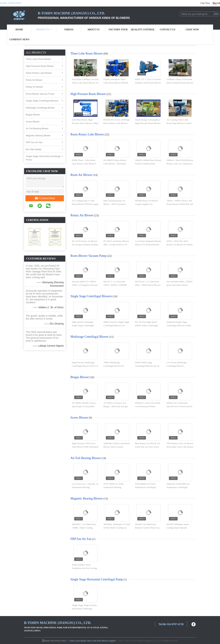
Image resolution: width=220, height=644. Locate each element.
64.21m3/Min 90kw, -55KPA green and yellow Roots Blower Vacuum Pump (179, 285)
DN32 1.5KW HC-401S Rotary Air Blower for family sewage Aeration (180, 244)
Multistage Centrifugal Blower (40, 108)
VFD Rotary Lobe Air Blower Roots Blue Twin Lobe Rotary (180, 445)
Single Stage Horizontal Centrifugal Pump (43, 158)
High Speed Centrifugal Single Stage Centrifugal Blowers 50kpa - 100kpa (83, 325)
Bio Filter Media (34, 149)
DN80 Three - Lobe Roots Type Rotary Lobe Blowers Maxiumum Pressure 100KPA (85, 164)
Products (44, 30)
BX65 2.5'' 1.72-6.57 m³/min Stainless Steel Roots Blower (148, 81)
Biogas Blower (33, 115)
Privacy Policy (60, 641)
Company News (19, 40)
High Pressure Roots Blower (40, 66)
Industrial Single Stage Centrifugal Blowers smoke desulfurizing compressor (179, 325)
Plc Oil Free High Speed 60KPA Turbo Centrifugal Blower (147, 325)
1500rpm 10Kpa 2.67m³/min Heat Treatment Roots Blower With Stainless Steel (180, 83)
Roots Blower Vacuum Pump (40, 94)
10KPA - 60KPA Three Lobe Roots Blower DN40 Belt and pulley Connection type (180, 204)
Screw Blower (33, 122)
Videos (69, 30)
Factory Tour (118, 30)
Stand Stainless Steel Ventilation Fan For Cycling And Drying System (84, 568)
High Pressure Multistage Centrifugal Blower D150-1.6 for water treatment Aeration (85, 366)
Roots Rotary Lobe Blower (39, 73)
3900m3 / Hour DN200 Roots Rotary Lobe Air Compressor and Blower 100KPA (180, 164)
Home (19, 30)
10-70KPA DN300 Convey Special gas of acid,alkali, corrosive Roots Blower (84, 406)
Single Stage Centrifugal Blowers (42, 101)
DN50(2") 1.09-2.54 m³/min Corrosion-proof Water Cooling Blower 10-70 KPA (148, 406)
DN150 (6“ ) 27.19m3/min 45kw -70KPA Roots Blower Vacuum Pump (148, 285)
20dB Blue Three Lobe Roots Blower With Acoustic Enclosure (117, 447)
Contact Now (45, 198)
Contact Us (168, 30)
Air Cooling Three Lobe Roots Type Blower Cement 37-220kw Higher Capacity (179, 123)
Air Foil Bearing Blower (37, 128)
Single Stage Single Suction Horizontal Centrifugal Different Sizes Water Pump (84, 609)
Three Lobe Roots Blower (38, 59)
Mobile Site (48, 641)
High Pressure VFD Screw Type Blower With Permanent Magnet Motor (85, 447)
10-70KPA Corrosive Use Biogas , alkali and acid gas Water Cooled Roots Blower (116, 406)
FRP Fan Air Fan (34, 142)
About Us (93, 30)
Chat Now (205, 3)
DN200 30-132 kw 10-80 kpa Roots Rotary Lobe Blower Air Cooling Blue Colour (117, 123)
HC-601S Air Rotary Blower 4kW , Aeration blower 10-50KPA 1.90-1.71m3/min (116, 244)
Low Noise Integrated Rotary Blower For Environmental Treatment (148, 244)
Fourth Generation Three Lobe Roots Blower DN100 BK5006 (116, 83)
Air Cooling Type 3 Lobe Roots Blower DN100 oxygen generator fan (85, 204)
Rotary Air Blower (34, 87)
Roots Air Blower (34, 80)
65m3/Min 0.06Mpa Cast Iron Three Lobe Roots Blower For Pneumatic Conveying (85, 83)
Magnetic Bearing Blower (38, 136)
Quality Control (143, 30)
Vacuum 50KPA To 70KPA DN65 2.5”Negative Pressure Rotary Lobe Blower (85, 285)
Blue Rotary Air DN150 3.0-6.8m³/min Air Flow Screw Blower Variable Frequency (148, 447)
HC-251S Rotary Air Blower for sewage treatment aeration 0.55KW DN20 (85, 244)
